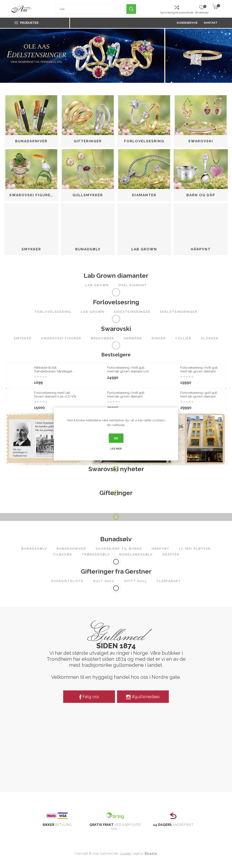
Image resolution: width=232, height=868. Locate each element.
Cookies (125, 853)
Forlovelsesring (144, 141)
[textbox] (91, 9)
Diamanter (144, 195)
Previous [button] (6, 388)
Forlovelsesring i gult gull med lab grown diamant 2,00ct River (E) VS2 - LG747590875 (199, 398)
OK (116, 438)
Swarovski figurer (31, 195)
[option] (43, 388)
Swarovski (201, 141)
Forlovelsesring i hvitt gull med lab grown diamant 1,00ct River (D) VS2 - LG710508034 (199, 373)
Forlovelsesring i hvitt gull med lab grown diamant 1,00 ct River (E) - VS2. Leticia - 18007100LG (128, 373)
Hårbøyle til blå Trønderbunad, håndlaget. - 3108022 (54, 371)
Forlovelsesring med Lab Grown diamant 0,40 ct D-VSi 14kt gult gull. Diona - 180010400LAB (55, 398)
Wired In (151, 853)
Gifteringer (88, 141)
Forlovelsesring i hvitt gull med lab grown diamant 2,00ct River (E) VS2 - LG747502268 (126, 398)
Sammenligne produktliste (177, 13)
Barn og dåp (201, 195)
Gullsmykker (88, 195)
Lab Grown (144, 249)
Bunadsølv (88, 249)
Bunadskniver (31, 141)
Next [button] (226, 388)
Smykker (31, 249)
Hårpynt (201, 249)
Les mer (116, 449)
